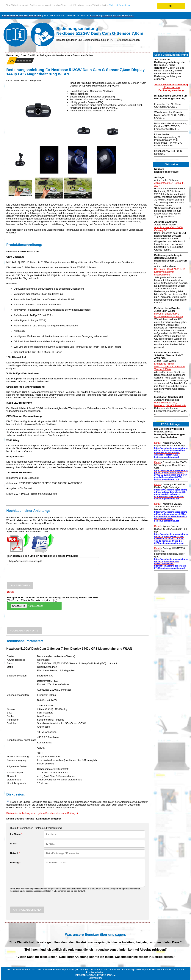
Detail (157, 443)
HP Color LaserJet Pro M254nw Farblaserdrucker (169, 315)
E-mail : (14, 844)
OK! (171, 6)
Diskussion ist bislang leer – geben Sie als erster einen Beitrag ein (43, 813)
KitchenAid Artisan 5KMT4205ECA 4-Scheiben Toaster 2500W (169, 367)
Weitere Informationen (21, 9)
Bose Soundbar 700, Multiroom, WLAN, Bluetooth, (170, 404)
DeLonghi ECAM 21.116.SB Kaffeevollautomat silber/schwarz (170, 272)
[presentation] (35, 575)
